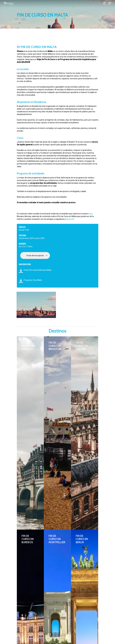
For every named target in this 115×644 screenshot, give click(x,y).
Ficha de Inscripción (38, 255)
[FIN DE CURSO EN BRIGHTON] (57, 433)
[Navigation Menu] (110, 3)
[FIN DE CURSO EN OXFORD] (85, 433)
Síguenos (69, 219)
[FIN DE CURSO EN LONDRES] (30, 433)
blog (91, 214)
